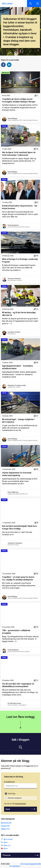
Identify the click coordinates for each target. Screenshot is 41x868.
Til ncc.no (7, 855)
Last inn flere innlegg (20, 717)
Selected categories (15, 798)
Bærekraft (5, 73)
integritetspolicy (21, 804)
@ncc (6, 842)
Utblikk (4, 126)
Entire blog (12, 794)
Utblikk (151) (5, 829)
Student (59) (5, 826)
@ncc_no (7, 845)
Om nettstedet (14, 866)
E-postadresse (9, 782)
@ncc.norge (8, 839)
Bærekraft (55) (6, 823)
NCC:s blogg (7, 3)
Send (8, 809)
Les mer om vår (15, 804)
